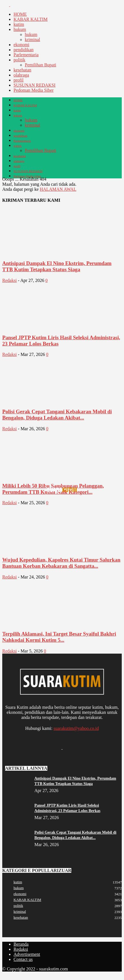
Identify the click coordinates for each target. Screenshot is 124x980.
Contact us (23, 959)
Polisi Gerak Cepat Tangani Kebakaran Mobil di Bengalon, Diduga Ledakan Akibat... (57, 415)
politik (19, 60)
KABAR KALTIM (31, 19)
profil (19, 80)
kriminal (32, 40)
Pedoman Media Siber (34, 90)
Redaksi (10, 280)
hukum (20, 29)
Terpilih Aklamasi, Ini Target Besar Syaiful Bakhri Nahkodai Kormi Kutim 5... (59, 637)
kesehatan (22, 70)
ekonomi (21, 45)
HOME (20, 14)
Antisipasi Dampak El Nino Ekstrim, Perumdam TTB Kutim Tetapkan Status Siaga (57, 266)
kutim (19, 24)
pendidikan (24, 50)
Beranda (21, 944)
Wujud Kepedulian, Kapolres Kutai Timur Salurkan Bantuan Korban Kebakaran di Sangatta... (61, 563)
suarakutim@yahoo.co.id (76, 728)
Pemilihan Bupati (41, 65)
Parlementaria (26, 55)
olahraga (21, 75)
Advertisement (27, 954)
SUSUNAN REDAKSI (35, 85)
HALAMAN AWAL (58, 189)
